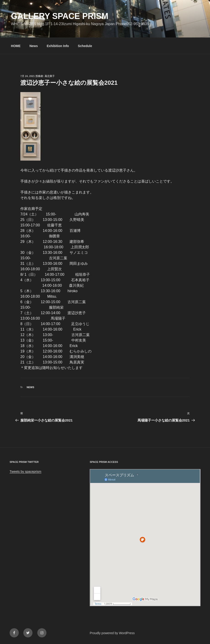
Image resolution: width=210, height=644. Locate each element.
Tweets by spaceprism (26, 472)
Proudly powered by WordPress (112, 633)
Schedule (85, 46)
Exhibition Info (58, 46)
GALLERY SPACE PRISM (60, 16)
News (34, 46)
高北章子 (50, 76)
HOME (16, 46)
